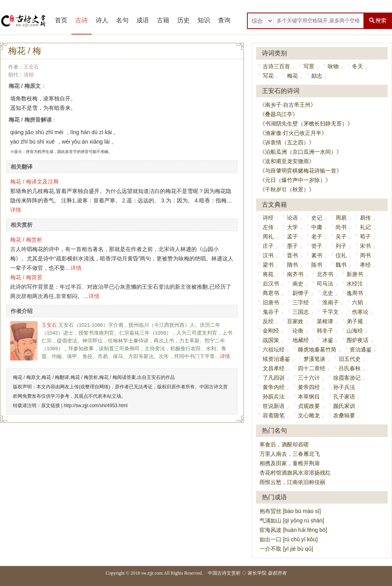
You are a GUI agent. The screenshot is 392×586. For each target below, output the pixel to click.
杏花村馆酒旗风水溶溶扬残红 (295, 473)
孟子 (292, 237)
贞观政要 (309, 406)
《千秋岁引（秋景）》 (287, 189)
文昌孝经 (274, 368)
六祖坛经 (274, 349)
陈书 (317, 265)
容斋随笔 (274, 415)
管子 (317, 246)
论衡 (298, 331)
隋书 (292, 265)
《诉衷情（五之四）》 (287, 142)
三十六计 (309, 378)
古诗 (82, 20)
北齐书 (325, 274)
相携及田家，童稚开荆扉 (290, 463)
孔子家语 (344, 397)
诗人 (102, 20)
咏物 (333, 66)
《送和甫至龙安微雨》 (287, 161)
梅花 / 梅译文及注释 (34, 182)
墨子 (292, 246)
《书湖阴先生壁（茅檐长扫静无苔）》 (306, 124)
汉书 (268, 255)
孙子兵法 (344, 387)
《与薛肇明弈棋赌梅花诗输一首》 (301, 171)
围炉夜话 (358, 340)
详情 (16, 210)
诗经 (268, 218)
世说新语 (274, 406)
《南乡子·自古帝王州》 (288, 105)
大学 (292, 227)
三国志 (301, 312)
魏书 (341, 265)
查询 (224, 20)
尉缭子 (301, 293)
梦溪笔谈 (314, 359)
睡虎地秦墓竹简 (317, 349)
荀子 (365, 237)
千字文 (330, 312)
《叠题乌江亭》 (279, 114)
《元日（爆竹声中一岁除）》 (295, 180)
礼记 (365, 227)
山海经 (355, 331)
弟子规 (355, 321)
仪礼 (341, 255)
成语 (143, 20)
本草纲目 (309, 397)
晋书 (292, 255)
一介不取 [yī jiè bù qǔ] (286, 549)
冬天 (358, 66)
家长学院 (257, 573)
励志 (317, 76)
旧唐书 (271, 302)
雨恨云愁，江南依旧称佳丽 (292, 482)
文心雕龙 (309, 415)
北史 (328, 293)
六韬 (358, 302)
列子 (341, 246)
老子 (317, 237)
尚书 (341, 227)
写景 (309, 66)
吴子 (341, 237)
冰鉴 (328, 340)
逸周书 (355, 293)
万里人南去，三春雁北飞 (290, 454)
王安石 (31, 67)
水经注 (355, 284)
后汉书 (271, 284)
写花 (268, 76)
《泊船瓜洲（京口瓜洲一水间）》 (301, 152)
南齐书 (295, 274)
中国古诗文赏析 (224, 573)
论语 (292, 218)
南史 (298, 284)
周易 (341, 218)
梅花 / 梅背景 (26, 277)
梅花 (292, 76)
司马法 (325, 284)
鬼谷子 (271, 312)
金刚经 (271, 331)
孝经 (365, 265)
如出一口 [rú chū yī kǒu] (289, 539)
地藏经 (301, 340)
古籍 (163, 20)
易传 (365, 218)
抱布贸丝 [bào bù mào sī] (290, 511)
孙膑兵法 (274, 397)
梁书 (268, 265)
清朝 (29, 75)
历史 (183, 20)
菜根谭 (325, 321)
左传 (268, 227)
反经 (268, 321)
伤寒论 (360, 312)
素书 (317, 255)
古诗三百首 (276, 66)
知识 (204, 20)
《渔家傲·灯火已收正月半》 (293, 133)
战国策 (271, 340)
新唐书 (355, 274)
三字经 (301, 302)
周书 (365, 255)
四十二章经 (312, 368)
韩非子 (325, 331)
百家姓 (295, 321)
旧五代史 (350, 359)
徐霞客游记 (347, 378)
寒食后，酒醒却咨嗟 (284, 444)
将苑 (268, 274)
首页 (61, 20)
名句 (122, 20)
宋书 (365, 246)
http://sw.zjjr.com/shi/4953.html (96, 406)
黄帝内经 (274, 387)
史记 (317, 218)
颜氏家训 (344, 406)
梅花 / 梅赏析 (26, 240)
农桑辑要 (344, 415)
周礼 (268, 237)
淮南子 (330, 302)
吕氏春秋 (350, 368)
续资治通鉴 (276, 359)
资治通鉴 (361, 349)
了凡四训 (274, 378)
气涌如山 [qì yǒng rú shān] (292, 520)
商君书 (271, 293)
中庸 (317, 227)
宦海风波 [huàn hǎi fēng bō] (293, 530)
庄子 (268, 246)
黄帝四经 (309, 387)
